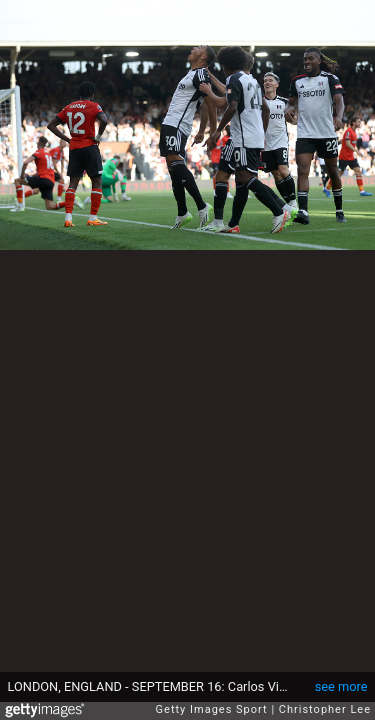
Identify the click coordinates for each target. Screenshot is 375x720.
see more (341, 686)
